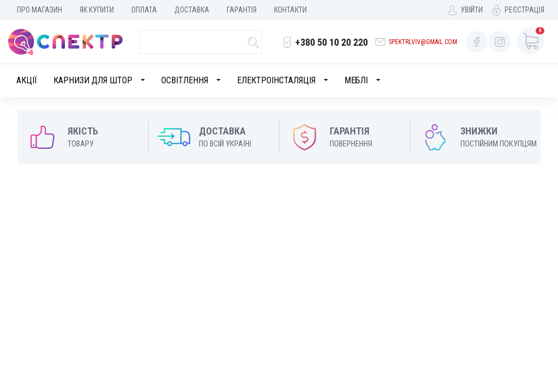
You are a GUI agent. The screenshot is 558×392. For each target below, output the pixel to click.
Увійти (472, 10)
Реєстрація (524, 10)
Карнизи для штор (93, 80)
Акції (27, 80)
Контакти (290, 10)
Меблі (356, 80)
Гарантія (242, 10)
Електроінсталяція (276, 80)
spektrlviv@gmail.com (423, 42)
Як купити (97, 10)
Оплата (144, 10)
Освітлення (185, 80)
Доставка (192, 10)
